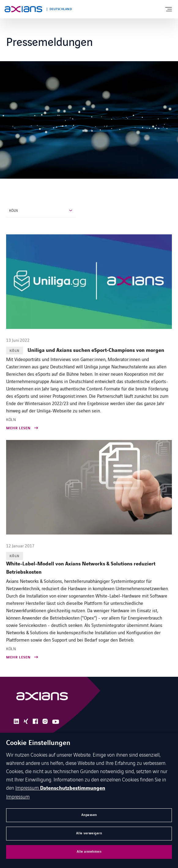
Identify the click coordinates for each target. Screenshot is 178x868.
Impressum (28, 788)
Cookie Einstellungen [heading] (38, 743)
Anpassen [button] (89, 815)
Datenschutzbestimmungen (73, 788)
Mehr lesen (18, 428)
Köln (13, 210)
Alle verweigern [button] (89, 833)
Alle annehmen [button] (89, 852)
